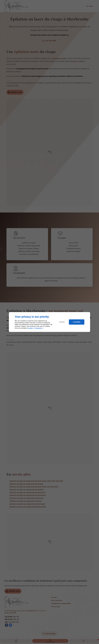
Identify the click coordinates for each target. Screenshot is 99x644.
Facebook (38, 328)
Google (30, 328)
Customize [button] (62, 322)
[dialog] (49, 322)
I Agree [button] (77, 322)
